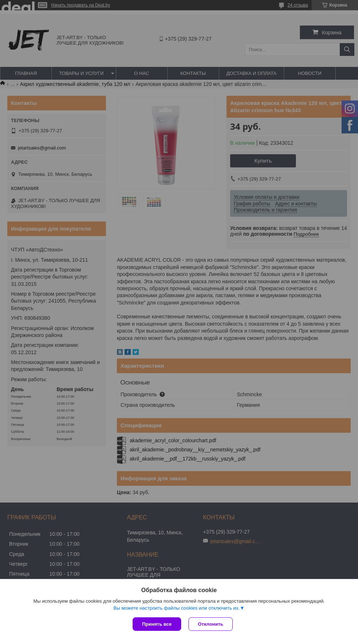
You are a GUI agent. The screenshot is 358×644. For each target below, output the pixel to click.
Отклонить (211, 624)
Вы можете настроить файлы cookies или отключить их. (176, 608)
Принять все (157, 624)
